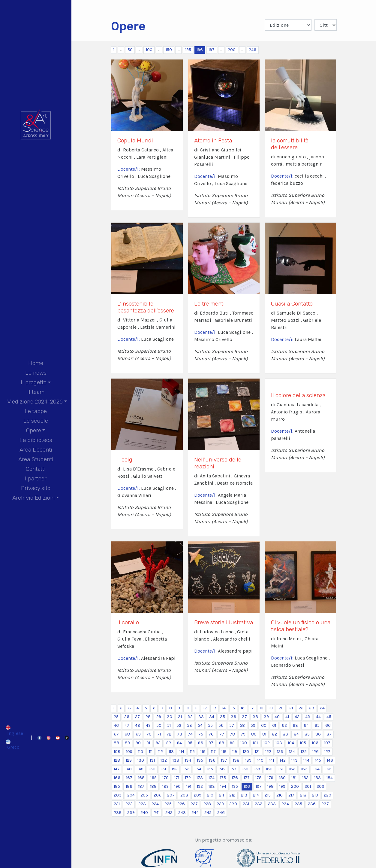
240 (144, 813)
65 (317, 725)
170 (165, 778)
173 (200, 778)
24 (322, 708)
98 (222, 743)
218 (303, 795)
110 (141, 752)
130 (141, 760)
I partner (36, 478)
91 (148, 743)
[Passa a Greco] (14, 745)
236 (312, 804)
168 (141, 778)
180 (282, 778)
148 (129, 769)
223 (142, 804)
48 (138, 725)
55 (210, 725)
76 (211, 734)
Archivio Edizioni (34, 498)
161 (281, 769)
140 (260, 760)
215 (268, 795)
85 (307, 734)
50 (130, 50)
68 (127, 734)
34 (212, 717)
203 (118, 795)
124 (292, 752)
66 (328, 725)
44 (318, 717)
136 (212, 760)
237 (325, 804)
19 (271, 708)
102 (267, 743)
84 (296, 734)
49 (148, 725)
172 (188, 778)
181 (294, 778)
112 (161, 752)
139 (248, 760)
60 (264, 725)
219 (315, 795)
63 (295, 725)
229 (220, 804)
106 (315, 743)
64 (306, 725)
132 (164, 760)
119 (235, 752)
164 (316, 769)
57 (232, 725)
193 (212, 786)
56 (221, 725)
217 (291, 795)
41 (287, 717)
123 (280, 752)
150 (169, 50)
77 (222, 734)
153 (186, 769)
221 (117, 804)
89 (127, 743)
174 (212, 778)
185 (117, 786)
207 (171, 795)
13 (214, 708)
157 (233, 769)
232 (259, 804)
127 (327, 752)
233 (272, 804)
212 (232, 795)
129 (129, 760)
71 (159, 734)
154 (198, 769)
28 (148, 717)
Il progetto (34, 382)
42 (297, 717)
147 (117, 769)
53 (190, 725)
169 (153, 778)
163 (304, 769)
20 (281, 708)
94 (179, 743)
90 (138, 743)
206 (158, 795)
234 (285, 804)
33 (201, 717)
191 (189, 786)
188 (153, 786)
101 (255, 743)
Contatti (36, 469)
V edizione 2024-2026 (35, 402)
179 (270, 778)
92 (158, 743)
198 (271, 786)
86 (318, 734)
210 (210, 795)
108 (117, 752)
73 (180, 734)
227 (194, 804)
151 (164, 769)
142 (283, 760)
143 (295, 760)
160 (269, 769)
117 (213, 752)
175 (223, 778)
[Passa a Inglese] (14, 730)
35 (223, 717)
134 (188, 760)
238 (118, 813)
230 (233, 804)
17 (252, 708)
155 (210, 769)
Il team (36, 392)
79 (243, 734)
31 (180, 717)
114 (182, 752)
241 (157, 813)
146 (330, 760)
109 (129, 752)
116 (203, 752)
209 (198, 795)
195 (188, 50)
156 (222, 769)
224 (155, 804)
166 (117, 778)
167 (129, 778)
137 (224, 760)
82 (274, 734)
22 (301, 708)
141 (272, 760)
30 (170, 717)
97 (211, 743)
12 (205, 708)
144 (306, 760)
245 (208, 813)
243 (182, 813)
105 (303, 743)
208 (184, 795)
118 (224, 752)
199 (282, 786)
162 (292, 769)
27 (137, 717)
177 (247, 778)
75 (201, 734)
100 (149, 50)
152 (175, 769)
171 (177, 778)
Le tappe (36, 411)
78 (232, 734)
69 (138, 734)
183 (317, 778)
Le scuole (36, 421)
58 (242, 725)
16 (243, 708)
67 (116, 734)
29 (159, 717)
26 (127, 717)
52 (179, 725)
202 (320, 786)
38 (255, 717)
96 (201, 743)
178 (259, 778)
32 (190, 717)
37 (244, 717)
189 (165, 786)
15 (233, 708)
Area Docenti (36, 450)
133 (176, 760)
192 (200, 786)
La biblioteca (36, 440)
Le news (36, 373)
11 (196, 708)
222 (129, 804)
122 (268, 752)
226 (181, 804)
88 (116, 743)
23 (312, 708)
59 (253, 725)
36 (233, 717)
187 (141, 786)
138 (236, 760)
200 (232, 50)
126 (316, 752)
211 (221, 795)
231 (246, 804)
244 (195, 813)
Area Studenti (36, 459)
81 (264, 734)
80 (254, 734)
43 (308, 717)
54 (200, 725)
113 (171, 752)
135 (200, 760)
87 (329, 734)
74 (190, 734)
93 (169, 743)
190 (177, 786)
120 (246, 752)
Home (36, 363)
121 (257, 752)
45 (329, 717)
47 (127, 725)
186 (129, 786)
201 (308, 786)
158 (245, 769)
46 (116, 725)
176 (235, 778)
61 (274, 725)
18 (262, 708)
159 (257, 769)
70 (149, 734)
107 (327, 743)
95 (190, 743)
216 (280, 795)
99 (232, 743)
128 (117, 760)
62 (284, 725)
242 (169, 813)
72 (169, 734)
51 (169, 725)
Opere (34, 430)
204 (131, 795)
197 (212, 50)
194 (223, 786)
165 (328, 769)
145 (318, 760)
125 (304, 752)
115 (192, 752)
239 (131, 813)
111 (151, 752)
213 (244, 795)
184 (330, 778)
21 (291, 708)
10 (187, 708)
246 (253, 50)
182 (305, 778)
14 (224, 708)
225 (168, 804)
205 (144, 795)
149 (140, 769)
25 (116, 717)
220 (328, 795)
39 (266, 717)
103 (279, 743)
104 (291, 743)
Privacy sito (36, 488)
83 (285, 734)
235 (298, 804)
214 (256, 795)
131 (152, 760)
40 (277, 717)
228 (207, 804)
